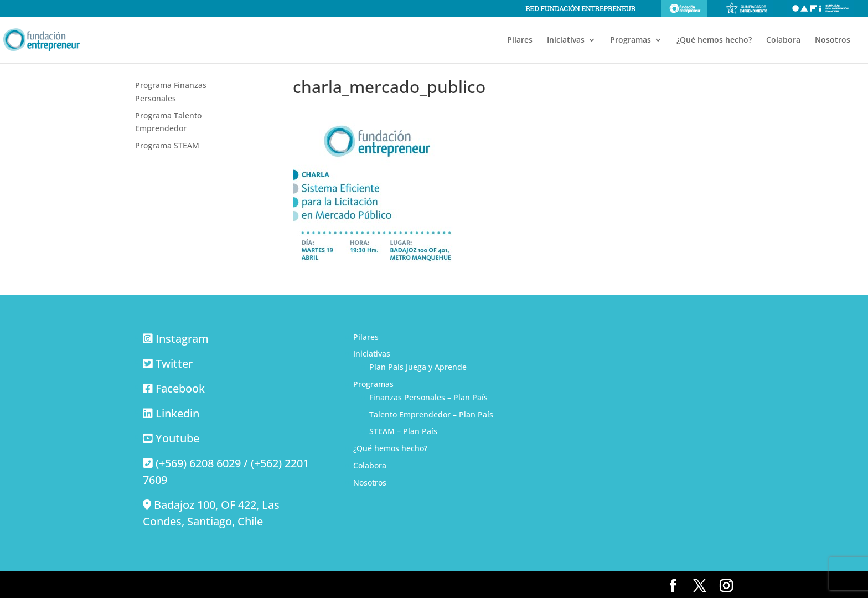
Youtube (177, 438)
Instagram (182, 339)
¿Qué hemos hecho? (714, 40)
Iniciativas (566, 40)
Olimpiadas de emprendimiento (747, 8)
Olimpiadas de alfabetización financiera (820, 8)
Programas (631, 40)
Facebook (180, 388)
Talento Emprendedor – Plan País (431, 414)
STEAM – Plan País (403, 431)
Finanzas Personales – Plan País (428, 397)
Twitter (174, 364)
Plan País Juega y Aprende (418, 367)
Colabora (783, 40)
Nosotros (833, 40)
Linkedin (177, 413)
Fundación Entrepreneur (684, 8)
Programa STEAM (167, 145)
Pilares (520, 40)
